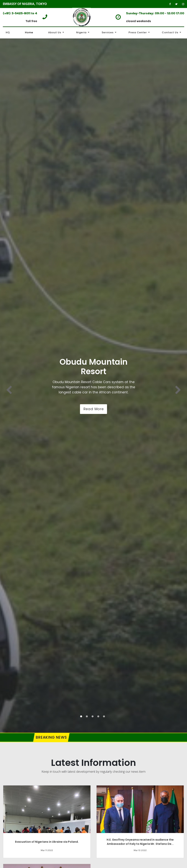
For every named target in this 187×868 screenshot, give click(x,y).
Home (29, 32)
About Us (55, 32)
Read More (94, 409)
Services (108, 32)
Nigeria (81, 32)
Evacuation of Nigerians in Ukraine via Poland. (47, 842)
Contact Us (170, 32)
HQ (8, 32)
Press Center (138, 32)
